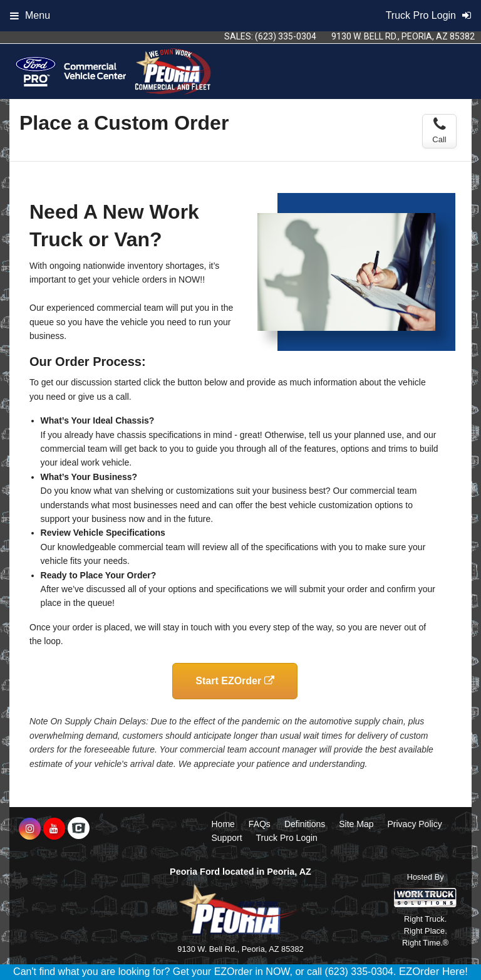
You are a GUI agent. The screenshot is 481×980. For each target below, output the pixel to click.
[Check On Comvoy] (79, 829)
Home (223, 824)
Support (227, 838)
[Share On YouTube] (54, 829)
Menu (30, 15)
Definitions (305, 824)
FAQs (260, 824)
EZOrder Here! (433, 972)
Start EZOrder (235, 681)
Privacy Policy (415, 824)
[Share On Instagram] (30, 829)
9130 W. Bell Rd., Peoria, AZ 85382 (403, 36)
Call (439, 130)
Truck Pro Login (287, 838)
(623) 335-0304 (286, 36)
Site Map (356, 824)
